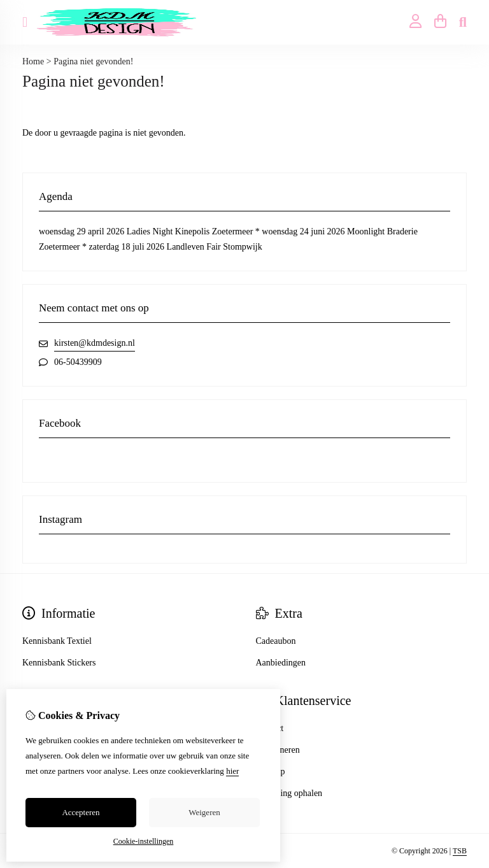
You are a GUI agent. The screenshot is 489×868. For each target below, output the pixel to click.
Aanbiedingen (281, 663)
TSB (460, 851)
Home (33, 61)
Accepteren (81, 812)
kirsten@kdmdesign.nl (95, 343)
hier (232, 771)
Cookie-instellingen (144, 841)
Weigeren (204, 812)
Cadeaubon (276, 641)
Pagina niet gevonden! (93, 61)
